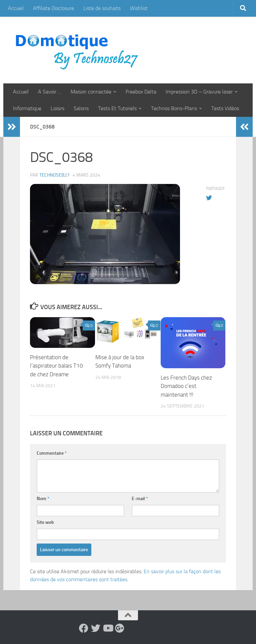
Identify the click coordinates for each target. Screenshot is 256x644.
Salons (81, 108)
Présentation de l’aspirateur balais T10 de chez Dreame (56, 366)
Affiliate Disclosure (53, 8)
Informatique (27, 108)
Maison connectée (91, 92)
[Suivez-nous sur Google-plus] (120, 628)
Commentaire (52, 453)
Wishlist (139, 8)
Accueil (16, 8)
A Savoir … (50, 92)
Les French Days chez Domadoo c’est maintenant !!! (186, 386)
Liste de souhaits (102, 8)
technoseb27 (54, 175)
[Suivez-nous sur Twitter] (96, 628)
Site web (45, 522)
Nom (43, 499)
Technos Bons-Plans (174, 108)
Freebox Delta (141, 92)
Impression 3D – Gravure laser (199, 92)
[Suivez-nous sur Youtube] (108, 628)
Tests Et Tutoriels (117, 108)
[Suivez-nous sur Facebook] (84, 628)
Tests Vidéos (225, 108)
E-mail (140, 499)
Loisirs (57, 108)
